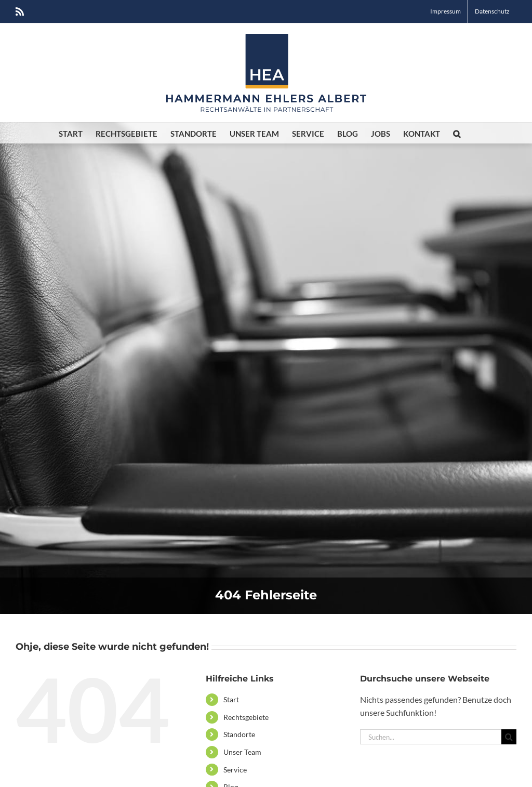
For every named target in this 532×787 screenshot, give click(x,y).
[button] (457, 133)
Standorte (239, 734)
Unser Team (242, 752)
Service (235, 770)
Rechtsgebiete (246, 717)
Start (231, 699)
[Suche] (509, 737)
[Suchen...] (431, 737)
